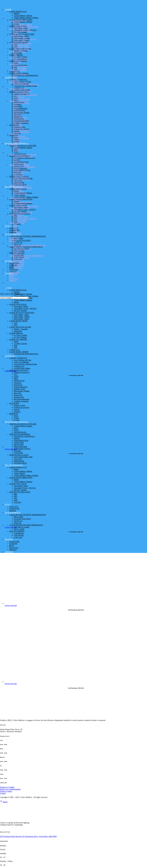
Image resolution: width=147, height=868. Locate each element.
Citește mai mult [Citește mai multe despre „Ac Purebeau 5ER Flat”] (11, 449)
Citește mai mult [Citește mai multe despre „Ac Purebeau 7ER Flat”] (11, 527)
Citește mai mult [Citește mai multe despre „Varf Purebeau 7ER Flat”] (11, 684)
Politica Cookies (6, 791)
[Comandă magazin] (14, 298)
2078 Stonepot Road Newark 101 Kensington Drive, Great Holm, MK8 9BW (28, 836)
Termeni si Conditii (7, 787)
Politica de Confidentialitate (10, 789)
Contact (3, 793)
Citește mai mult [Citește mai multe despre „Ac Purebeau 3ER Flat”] (11, 371)
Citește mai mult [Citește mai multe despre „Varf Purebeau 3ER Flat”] (11, 605)
